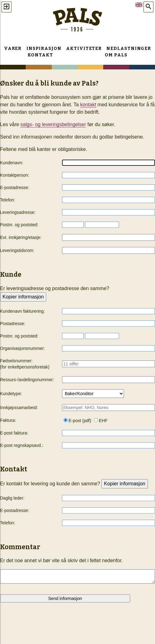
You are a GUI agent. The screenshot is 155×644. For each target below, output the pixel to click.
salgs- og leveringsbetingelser (53, 124)
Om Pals (116, 55)
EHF (101, 421)
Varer (13, 49)
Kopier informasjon (23, 297)
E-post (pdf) (77, 421)
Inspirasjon (44, 49)
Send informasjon (65, 598)
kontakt (88, 105)
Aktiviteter (84, 49)
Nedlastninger (129, 49)
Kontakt (40, 55)
